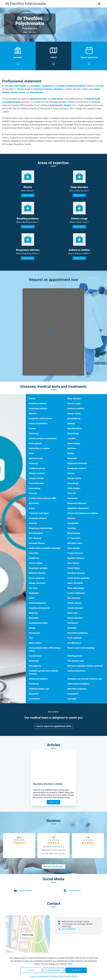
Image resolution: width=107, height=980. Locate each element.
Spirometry (34, 503)
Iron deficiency (74, 643)
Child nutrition (35, 643)
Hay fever (33, 588)
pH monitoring (74, 418)
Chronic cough (74, 404)
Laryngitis (72, 699)
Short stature (73, 563)
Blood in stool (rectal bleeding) (81, 648)
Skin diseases (35, 538)
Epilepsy (71, 423)
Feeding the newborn (77, 468)
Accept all (76, 970)
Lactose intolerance (76, 593)
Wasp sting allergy (76, 588)
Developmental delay (38, 623)
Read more (28, 195)
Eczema (32, 428)
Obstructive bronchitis (77, 463)
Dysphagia (34, 593)
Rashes (71, 453)
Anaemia (33, 523)
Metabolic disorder (37, 573)
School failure (74, 568)
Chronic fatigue (36, 563)
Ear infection (35, 699)
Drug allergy (73, 483)
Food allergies (74, 548)
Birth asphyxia (35, 443)
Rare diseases (74, 598)
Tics (31, 638)
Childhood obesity (37, 468)
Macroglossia (35, 666)
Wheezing (33, 613)
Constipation (73, 523)
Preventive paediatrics (77, 633)
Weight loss (34, 558)
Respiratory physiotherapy (41, 528)
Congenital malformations (41, 418)
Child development (37, 603)
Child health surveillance (78, 684)
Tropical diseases (75, 553)
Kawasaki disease (37, 543)
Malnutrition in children (39, 448)
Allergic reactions (37, 473)
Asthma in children (76, 409)
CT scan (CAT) (74, 538)
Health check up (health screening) (45, 548)
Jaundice (72, 438)
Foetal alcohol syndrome (78, 578)
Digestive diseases (76, 558)
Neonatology (73, 433)
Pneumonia (73, 498)
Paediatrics (34, 684)
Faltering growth (75, 656)
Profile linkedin (25, 891)
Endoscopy (34, 433)
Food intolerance (36, 483)
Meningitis (72, 458)
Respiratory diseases (77, 503)
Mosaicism (34, 694)
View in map (28, 935)
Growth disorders (75, 618)
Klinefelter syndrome (77, 689)
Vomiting (71, 528)
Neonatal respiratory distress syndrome (85, 666)
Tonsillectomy (35, 656)
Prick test (72, 493)
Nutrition (33, 414)
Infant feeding (74, 443)
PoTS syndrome (75, 638)
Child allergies (74, 488)
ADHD (32, 598)
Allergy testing (74, 414)
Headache (72, 628)
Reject (31, 970)
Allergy (32, 628)
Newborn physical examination (43, 438)
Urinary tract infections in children (83, 513)
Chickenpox (73, 623)
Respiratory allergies (38, 568)
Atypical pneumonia (76, 671)
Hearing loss (34, 633)
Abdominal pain (36, 458)
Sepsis (32, 508)
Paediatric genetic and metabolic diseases (44, 672)
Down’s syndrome (37, 578)
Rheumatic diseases (38, 518)
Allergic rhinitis (74, 478)
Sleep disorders (74, 399)
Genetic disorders (75, 608)
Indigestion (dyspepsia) (78, 508)
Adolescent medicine (38, 679)
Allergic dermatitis (37, 583)
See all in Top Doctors (53, 866)
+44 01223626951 (69, 929)
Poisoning (33, 463)
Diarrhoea (72, 448)
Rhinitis (32, 399)
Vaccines (33, 493)
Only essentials (53, 970)
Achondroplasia (36, 533)
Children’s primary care (39, 689)
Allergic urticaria (36, 478)
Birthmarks (34, 661)
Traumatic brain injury (39, 513)
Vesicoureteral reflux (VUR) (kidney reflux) (45, 649)
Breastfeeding (74, 533)
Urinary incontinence (38, 423)
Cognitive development (39, 608)
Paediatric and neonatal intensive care (85, 679)
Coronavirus (73, 694)
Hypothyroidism (75, 428)
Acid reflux (34, 553)
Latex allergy (35, 488)
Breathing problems (38, 404)
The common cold (75, 661)
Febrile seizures (75, 603)
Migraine (71, 518)
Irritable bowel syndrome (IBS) (42, 498)
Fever (31, 453)
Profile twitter (74, 891)
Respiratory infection (38, 409)
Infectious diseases (76, 573)
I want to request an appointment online (54, 726)
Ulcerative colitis (75, 543)
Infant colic (72, 613)
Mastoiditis (34, 618)
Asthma (71, 473)
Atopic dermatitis (75, 583)
